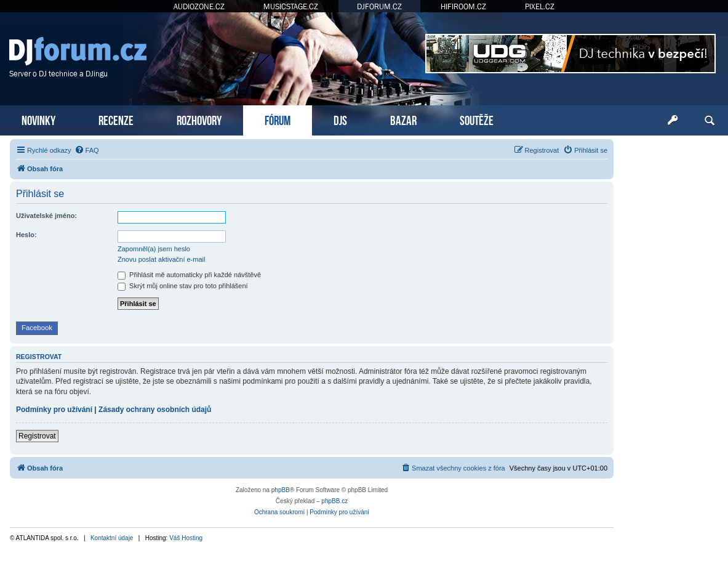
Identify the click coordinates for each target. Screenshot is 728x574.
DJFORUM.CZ (379, 6)
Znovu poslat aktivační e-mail (161, 259)
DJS (340, 119)
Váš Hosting (186, 538)
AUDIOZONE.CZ (199, 6)
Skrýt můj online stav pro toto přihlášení (183, 286)
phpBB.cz (334, 501)
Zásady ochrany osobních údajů (155, 410)
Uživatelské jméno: (46, 216)
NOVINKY (38, 119)
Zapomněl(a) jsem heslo (154, 249)
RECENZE (116, 119)
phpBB (281, 490)
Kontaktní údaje (112, 538)
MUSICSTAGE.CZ (291, 6)
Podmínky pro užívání (54, 410)
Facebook (37, 328)
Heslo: (26, 235)
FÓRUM (278, 119)
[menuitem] (87, 150)
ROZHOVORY (199, 119)
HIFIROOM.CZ (463, 6)
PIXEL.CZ (540, 6)
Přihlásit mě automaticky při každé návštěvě (189, 275)
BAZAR (403, 119)
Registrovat (37, 436)
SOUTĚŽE (477, 119)
